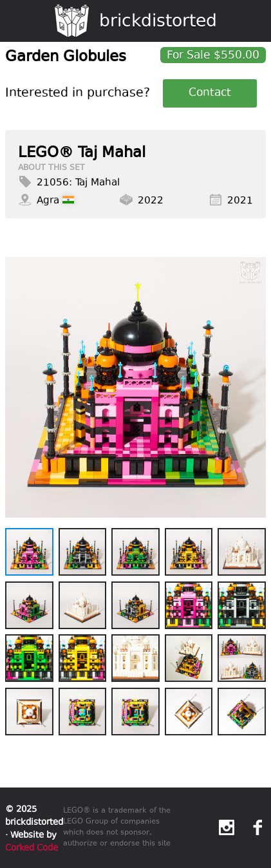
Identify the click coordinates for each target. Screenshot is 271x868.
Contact (210, 93)
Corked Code (32, 848)
